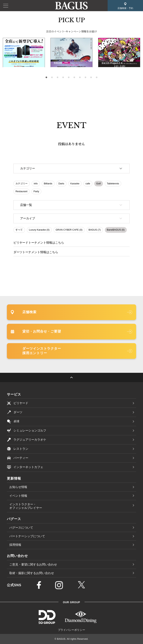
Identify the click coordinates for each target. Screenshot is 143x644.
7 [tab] (80, 78)
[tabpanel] (71, 53)
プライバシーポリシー (72, 630)
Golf (98, 184)
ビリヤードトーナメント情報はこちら (39, 243)
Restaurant (21, 191)
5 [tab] (69, 78)
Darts (61, 184)
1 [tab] (46, 78)
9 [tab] (91, 78)
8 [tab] (85, 78)
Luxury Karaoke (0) (39, 230)
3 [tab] (58, 78)
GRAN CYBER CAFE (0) (69, 230)
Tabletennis (113, 184)
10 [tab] (97, 78)
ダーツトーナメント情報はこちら (36, 252)
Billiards (48, 184)
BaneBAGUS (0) (116, 230)
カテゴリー (22, 184)
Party (36, 191)
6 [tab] (74, 78)
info (36, 184)
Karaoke (75, 184)
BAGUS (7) (95, 230)
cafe (88, 184)
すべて (19, 230)
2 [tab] (52, 78)
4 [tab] (63, 78)
